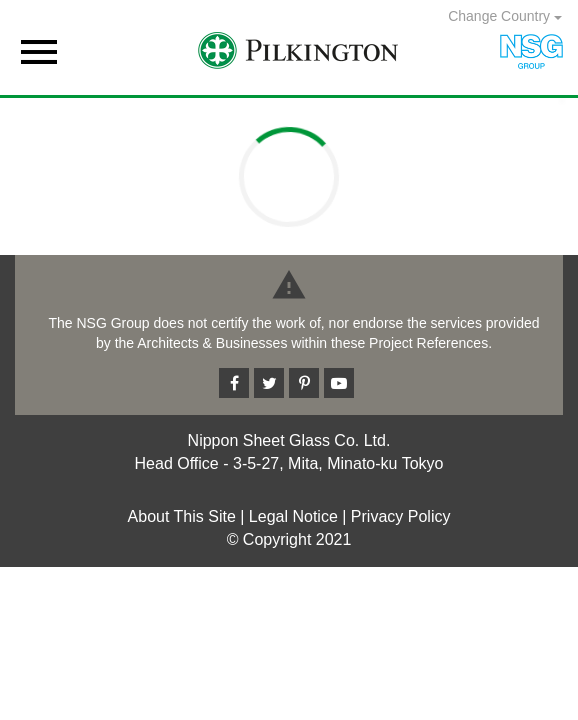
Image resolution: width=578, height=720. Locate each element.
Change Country (505, 16)
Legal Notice (293, 516)
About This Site (182, 516)
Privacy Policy (401, 516)
